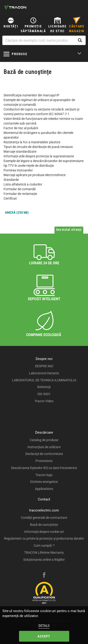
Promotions (44, 461)
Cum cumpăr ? (44, 546)
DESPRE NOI (44, 366)
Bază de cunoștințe (44, 525)
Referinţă (44, 387)
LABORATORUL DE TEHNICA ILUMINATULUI (44, 380)
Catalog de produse (44, 440)
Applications (44, 489)
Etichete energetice (44, 482)
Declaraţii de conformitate (44, 454)
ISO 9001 (44, 394)
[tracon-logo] (15, 7)
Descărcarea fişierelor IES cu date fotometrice (44, 468)
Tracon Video (44, 401)
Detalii (44, 626)
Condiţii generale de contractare (44, 518)
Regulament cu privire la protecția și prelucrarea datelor (44, 538)
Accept (44, 636)
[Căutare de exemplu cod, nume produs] (44, 40)
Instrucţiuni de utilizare (44, 447)
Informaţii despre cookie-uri (44, 532)
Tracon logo (44, 475)
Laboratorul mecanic (44, 373)
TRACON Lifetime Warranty (44, 553)
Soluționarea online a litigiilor (44, 560)
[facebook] (44, 576)
